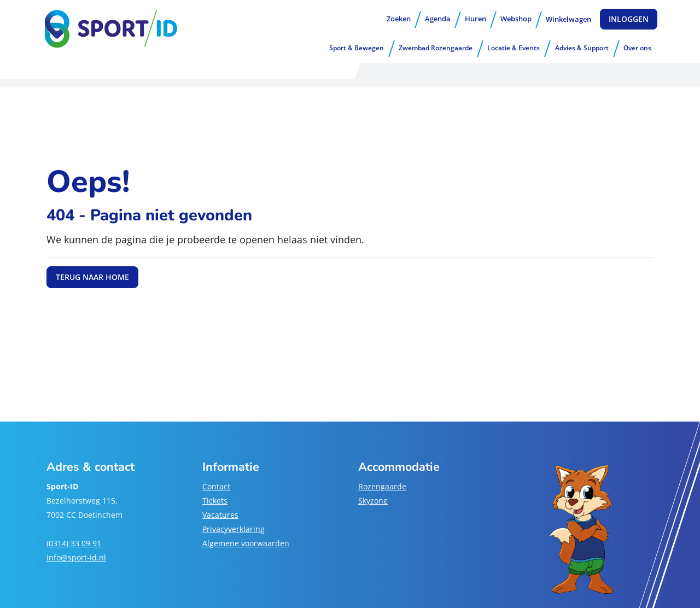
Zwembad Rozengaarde (436, 48)
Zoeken (399, 19)
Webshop (516, 19)
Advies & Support (582, 48)
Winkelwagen (568, 19)
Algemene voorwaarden (246, 543)
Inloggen (629, 19)
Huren (476, 19)
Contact (216, 486)
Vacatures (220, 515)
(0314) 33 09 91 (74, 543)
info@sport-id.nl (76, 557)
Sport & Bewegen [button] (357, 48)
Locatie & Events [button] (514, 48)
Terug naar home (92, 277)
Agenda (438, 19)
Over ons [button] (637, 48)
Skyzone (373, 501)
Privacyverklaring (234, 529)
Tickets (215, 501)
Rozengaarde (382, 486)
